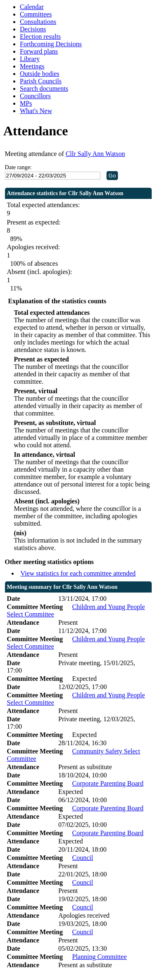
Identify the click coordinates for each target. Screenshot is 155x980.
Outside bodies (40, 74)
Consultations (38, 22)
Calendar (32, 7)
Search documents (44, 89)
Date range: (18, 167)
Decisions (33, 29)
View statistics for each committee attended (78, 573)
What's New (36, 111)
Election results (40, 37)
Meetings (32, 66)
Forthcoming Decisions (51, 44)
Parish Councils (41, 81)
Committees (36, 14)
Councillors (35, 96)
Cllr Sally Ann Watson (95, 154)
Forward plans (39, 51)
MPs (26, 103)
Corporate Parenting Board (107, 783)
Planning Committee (99, 957)
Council (82, 858)
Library (30, 59)
